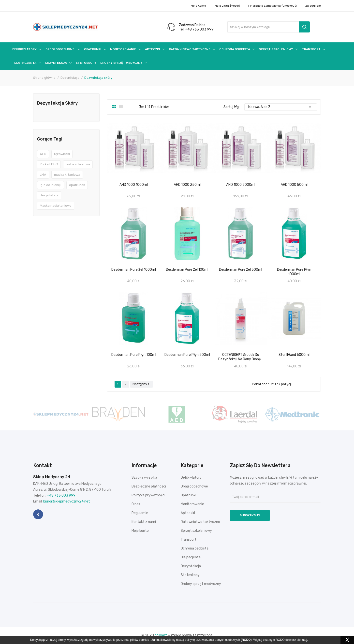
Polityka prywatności (148, 495)
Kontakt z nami (144, 522)
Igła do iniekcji (51, 185)
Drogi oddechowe (194, 486)
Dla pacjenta (191, 557)
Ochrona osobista (195, 548)
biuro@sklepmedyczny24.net (67, 501)
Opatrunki (188, 495)
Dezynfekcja (191, 566)
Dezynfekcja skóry (57, 103)
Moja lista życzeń (227, 6)
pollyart (161, 635)
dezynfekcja (49, 195)
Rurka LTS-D (49, 164)
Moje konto (198, 6)
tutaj (304, 640)
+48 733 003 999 (61, 495)
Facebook (38, 514)
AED (43, 154)
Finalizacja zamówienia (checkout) (273, 6)
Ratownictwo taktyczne (200, 522)
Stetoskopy (190, 575)
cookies (144, 640)
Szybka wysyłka (144, 478)
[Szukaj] (268, 27)
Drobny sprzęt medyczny (201, 584)
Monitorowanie (192, 504)
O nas (136, 504)
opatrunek (77, 185)
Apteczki (188, 513)
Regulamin (140, 513)
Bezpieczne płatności (149, 486)
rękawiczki (62, 154)
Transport (189, 540)
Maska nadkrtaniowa (56, 206)
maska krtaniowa (67, 175)
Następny (141, 384)
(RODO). (247, 640)
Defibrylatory (191, 478)
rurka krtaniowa (78, 164)
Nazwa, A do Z (281, 107)
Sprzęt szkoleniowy (196, 531)
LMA (43, 175)
